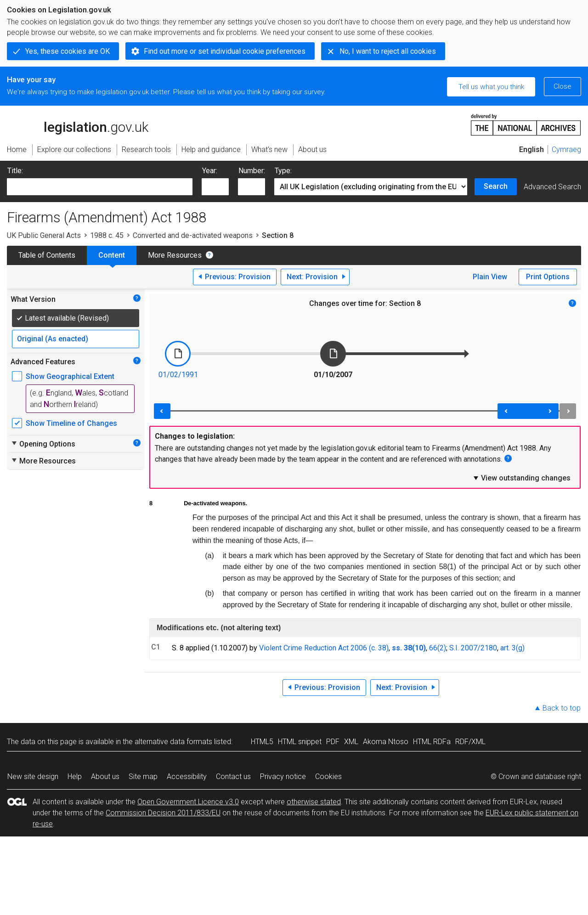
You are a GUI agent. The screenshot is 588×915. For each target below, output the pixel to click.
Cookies (328, 777)
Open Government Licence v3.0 (188, 802)
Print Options (548, 277)
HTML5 (262, 742)
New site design (33, 777)
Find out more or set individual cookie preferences (225, 51)
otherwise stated (314, 802)
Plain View (490, 277)
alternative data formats (173, 742)
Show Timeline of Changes (71, 423)
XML (351, 742)
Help (75, 777)
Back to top (562, 708)
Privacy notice (283, 777)
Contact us (233, 777)
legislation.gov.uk (78, 124)
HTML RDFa (432, 742)
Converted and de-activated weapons (193, 235)
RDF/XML (470, 742)
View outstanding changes (521, 478)
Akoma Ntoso (386, 742)
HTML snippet (300, 742)
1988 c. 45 (107, 235)
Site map (143, 777)
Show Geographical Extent (70, 376)
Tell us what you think (491, 87)
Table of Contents (47, 255)
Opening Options (43, 444)
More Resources (175, 255)
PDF (333, 742)
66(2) (438, 648)
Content (112, 255)
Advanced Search (552, 187)
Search (496, 186)
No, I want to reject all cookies (388, 51)
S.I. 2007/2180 (473, 648)
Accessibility (187, 777)
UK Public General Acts (44, 235)
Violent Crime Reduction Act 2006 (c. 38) (324, 648)
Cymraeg (566, 150)
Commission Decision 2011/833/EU (163, 813)
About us (105, 777)
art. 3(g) (512, 648)
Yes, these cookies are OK (68, 51)
